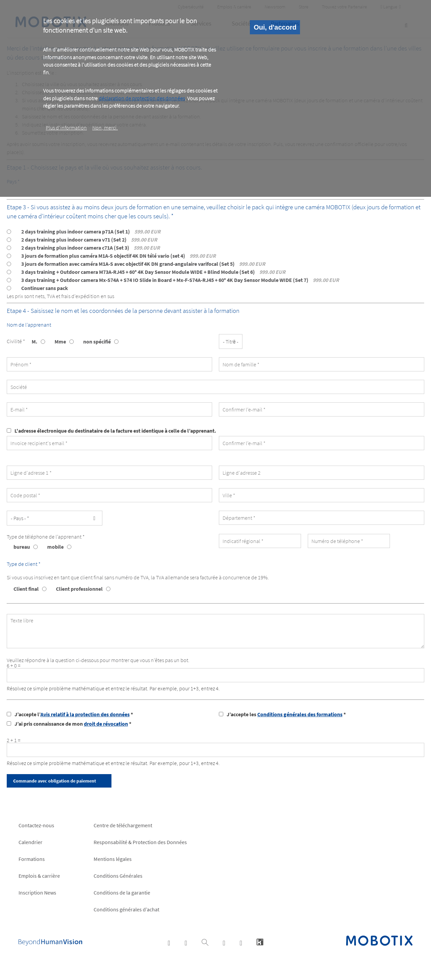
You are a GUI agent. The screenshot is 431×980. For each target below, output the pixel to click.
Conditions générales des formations (300, 714)
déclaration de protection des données (142, 98)
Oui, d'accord (275, 27)
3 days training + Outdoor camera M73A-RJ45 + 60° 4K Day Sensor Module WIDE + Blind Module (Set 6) (153, 272)
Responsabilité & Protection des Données (140, 842)
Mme (60, 341)
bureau (22, 547)
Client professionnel (79, 589)
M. (35, 341)
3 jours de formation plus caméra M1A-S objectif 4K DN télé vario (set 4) (119, 256)
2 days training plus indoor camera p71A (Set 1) (91, 231)
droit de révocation (106, 724)
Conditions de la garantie (122, 893)
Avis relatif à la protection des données (85, 714)
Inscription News (37, 893)
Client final (26, 589)
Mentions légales (113, 859)
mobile (55, 547)
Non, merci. (105, 128)
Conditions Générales (118, 876)
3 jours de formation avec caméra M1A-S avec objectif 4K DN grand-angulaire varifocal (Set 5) (143, 264)
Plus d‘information (66, 128)
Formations (32, 859)
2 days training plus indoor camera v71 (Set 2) (89, 240)
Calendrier (30, 842)
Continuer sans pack (45, 288)
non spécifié (97, 341)
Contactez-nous (36, 825)
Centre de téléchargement (123, 825)
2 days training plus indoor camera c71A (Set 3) (91, 248)
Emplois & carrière (39, 876)
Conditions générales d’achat (126, 909)
